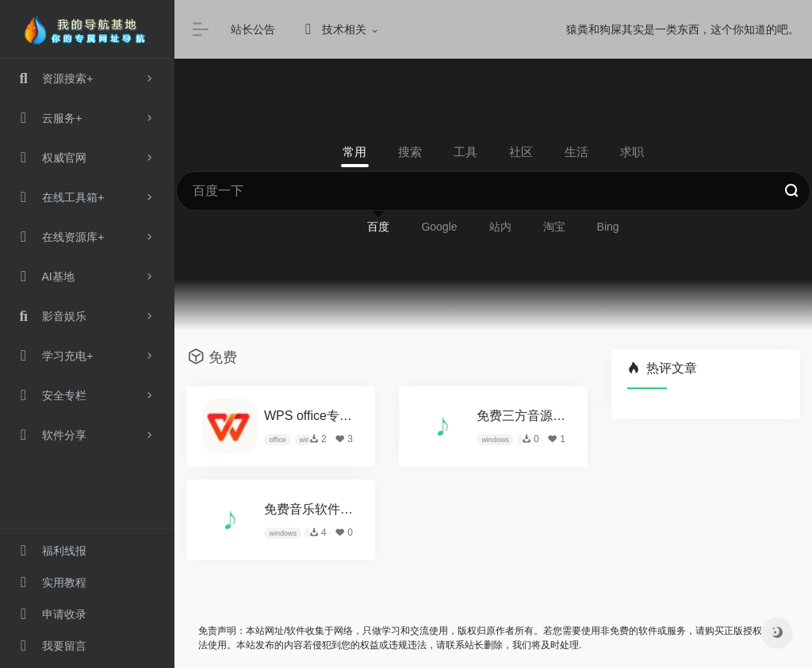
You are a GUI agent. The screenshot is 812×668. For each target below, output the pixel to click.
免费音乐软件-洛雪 (310, 509)
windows (495, 440)
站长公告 (253, 29)
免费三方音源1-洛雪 (523, 416)
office (277, 440)
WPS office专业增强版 (310, 416)
